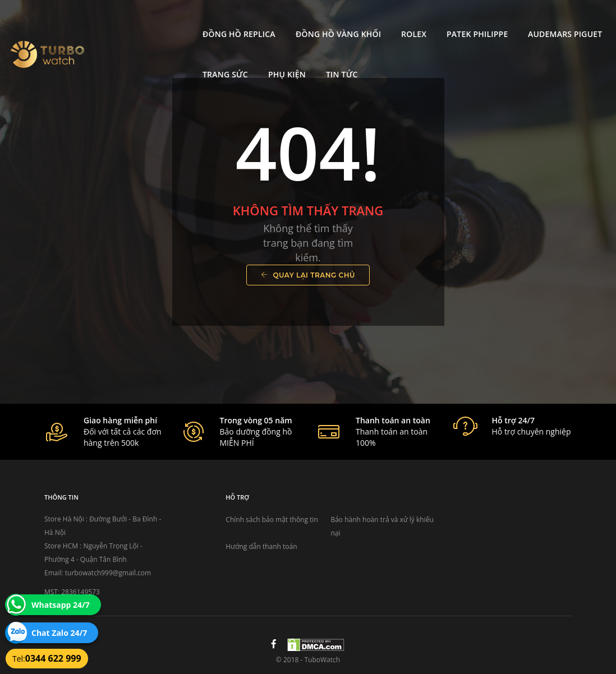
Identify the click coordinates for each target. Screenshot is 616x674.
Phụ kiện (129, 60)
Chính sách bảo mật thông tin (272, 520)
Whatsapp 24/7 (61, 605)
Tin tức (184, 60)
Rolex (321, 20)
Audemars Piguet (472, 20)
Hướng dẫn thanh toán (261, 546)
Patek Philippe (385, 20)
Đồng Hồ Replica (146, 20)
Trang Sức (553, 20)
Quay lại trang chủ (308, 275)
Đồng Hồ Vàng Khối (245, 20)
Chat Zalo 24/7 (59, 633)
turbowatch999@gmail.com (108, 573)
